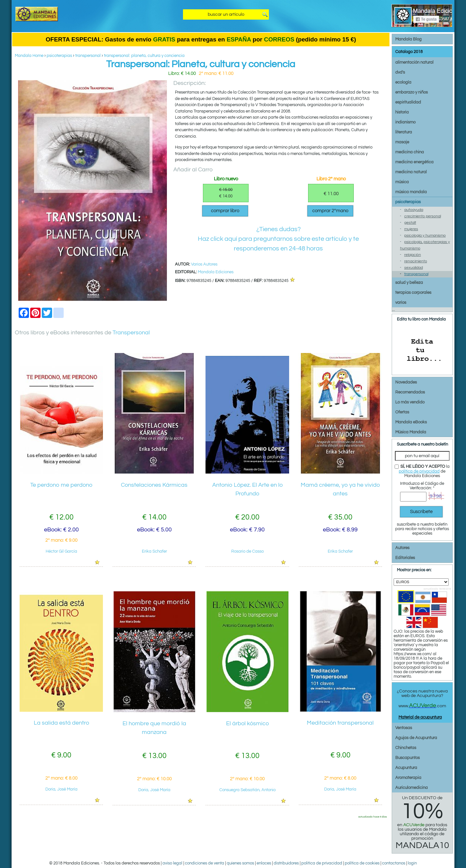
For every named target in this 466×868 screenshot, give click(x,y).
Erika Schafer (154, 551)
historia (402, 112)
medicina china (410, 152)
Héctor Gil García (61, 551)
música (402, 182)
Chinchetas (406, 748)
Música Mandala (411, 432)
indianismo (405, 122)
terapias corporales (413, 293)
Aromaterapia (408, 778)
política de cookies (362, 863)
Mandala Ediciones (216, 272)
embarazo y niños (411, 92)
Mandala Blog (408, 39)
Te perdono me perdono (61, 485)
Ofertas (402, 412)
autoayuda (414, 210)
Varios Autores (204, 264)
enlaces (264, 863)
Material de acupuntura (420, 717)
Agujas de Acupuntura (416, 738)
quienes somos (240, 863)
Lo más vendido (410, 402)
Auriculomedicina (411, 788)
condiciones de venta (205, 863)
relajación (413, 255)
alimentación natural (414, 62)
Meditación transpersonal (340, 723)
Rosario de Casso (247, 551)
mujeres (411, 229)
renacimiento (416, 261)
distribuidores (286, 863)
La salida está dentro (61, 723)
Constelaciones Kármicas (154, 485)
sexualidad (414, 268)
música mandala (411, 192)
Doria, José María (61, 789)
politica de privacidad (322, 863)
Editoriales (405, 558)
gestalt (410, 223)
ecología (403, 82)
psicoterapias (59, 56)
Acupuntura (406, 768)
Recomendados (410, 392)
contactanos (394, 863)
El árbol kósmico (247, 723)
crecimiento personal (423, 216)
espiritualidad (408, 102)
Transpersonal (131, 333)
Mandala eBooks (411, 422)
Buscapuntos (407, 758)
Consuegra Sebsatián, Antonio (247, 790)
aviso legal (172, 863)
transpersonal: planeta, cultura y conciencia (144, 56)
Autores (402, 548)
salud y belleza (409, 283)
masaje (402, 142)
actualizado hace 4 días (373, 816)
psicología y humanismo (425, 235)
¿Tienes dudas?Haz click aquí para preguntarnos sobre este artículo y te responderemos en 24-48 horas (278, 239)
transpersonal (88, 56)
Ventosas (404, 728)
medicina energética (414, 162)
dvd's (400, 72)
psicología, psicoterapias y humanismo (425, 245)
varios (401, 303)
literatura (404, 132)
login (412, 863)
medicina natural (411, 172)
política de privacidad (419, 471)
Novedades (406, 382)
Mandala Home (29, 56)
